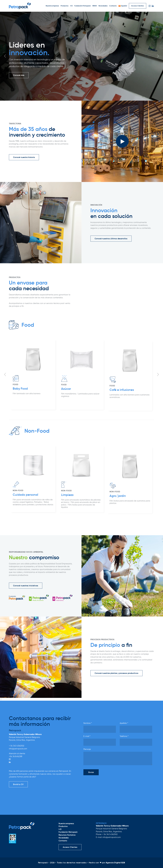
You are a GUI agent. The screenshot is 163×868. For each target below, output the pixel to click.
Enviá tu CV (18, 784)
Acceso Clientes (138, 6)
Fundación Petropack (83, 6)
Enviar (91, 772)
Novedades (103, 6)
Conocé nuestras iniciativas (26, 586)
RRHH (95, 6)
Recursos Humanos (67, 835)
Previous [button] (5, 56)
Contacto (113, 6)
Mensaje (87, 749)
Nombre (88, 723)
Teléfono (124, 736)
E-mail (87, 736)
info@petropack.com (18, 749)
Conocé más (19, 75)
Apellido (124, 723)
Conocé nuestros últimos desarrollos (111, 239)
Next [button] (158, 56)
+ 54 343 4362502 (17, 746)
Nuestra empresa (52, 6)
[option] (81, 56)
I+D (71, 6)
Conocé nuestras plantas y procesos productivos (116, 673)
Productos (64, 6)
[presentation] (103, 782)
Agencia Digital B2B (115, 863)
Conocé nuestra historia (24, 157)
